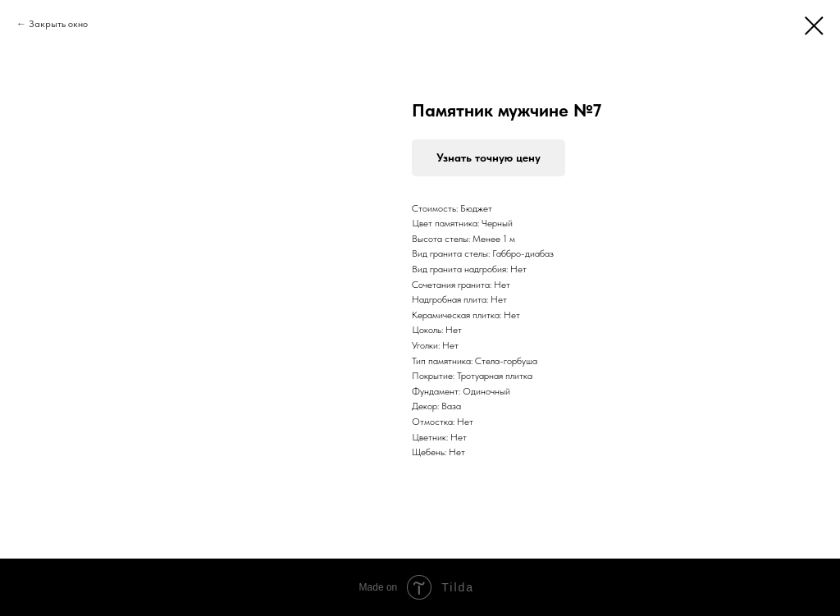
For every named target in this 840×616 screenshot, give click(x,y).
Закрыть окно (58, 24)
